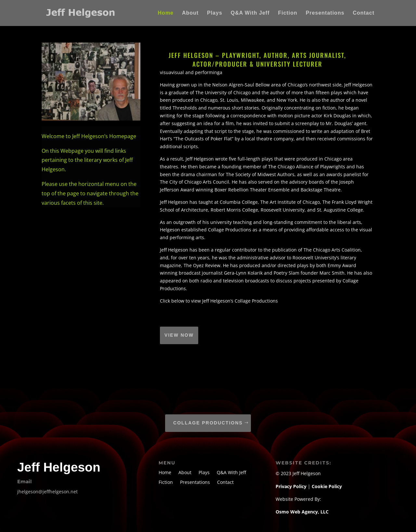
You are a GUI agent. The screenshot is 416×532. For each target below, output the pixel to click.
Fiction (287, 13)
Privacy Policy (292, 486)
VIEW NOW (179, 335)
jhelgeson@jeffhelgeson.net (47, 492)
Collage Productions (208, 423)
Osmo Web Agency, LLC (302, 512)
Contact (364, 13)
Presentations (325, 13)
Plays (215, 13)
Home (166, 13)
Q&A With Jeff (250, 13)
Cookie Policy (327, 486)
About (190, 13)
